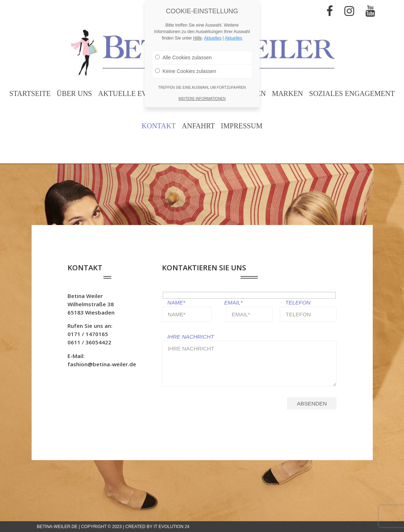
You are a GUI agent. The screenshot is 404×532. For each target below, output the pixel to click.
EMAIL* (233, 302)
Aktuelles (213, 38)
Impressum (242, 126)
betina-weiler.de (57, 527)
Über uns (74, 93)
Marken (287, 93)
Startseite (30, 93)
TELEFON (298, 302)
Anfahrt (198, 126)
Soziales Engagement (352, 93)
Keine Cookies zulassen (186, 71)
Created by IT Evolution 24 (157, 527)
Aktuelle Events (131, 93)
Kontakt (159, 126)
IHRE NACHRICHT (191, 337)
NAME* (176, 302)
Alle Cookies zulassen (184, 58)
